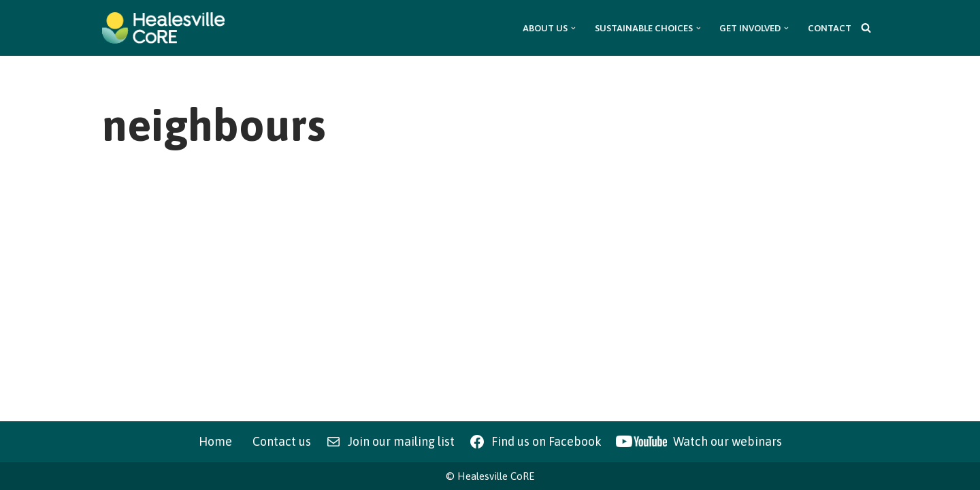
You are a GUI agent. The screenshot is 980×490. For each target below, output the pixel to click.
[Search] (866, 28)
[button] (573, 28)
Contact (830, 28)
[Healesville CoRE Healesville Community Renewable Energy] (163, 28)
